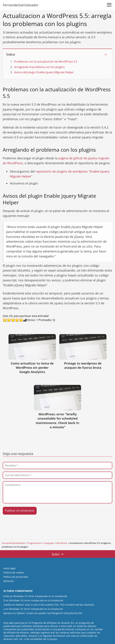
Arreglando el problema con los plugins (39, 67)
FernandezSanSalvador (21, 5)
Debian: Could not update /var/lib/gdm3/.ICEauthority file (49, 613)
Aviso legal (9, 568)
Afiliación (9, 581)
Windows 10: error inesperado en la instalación (40, 596)
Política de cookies (14, 573)
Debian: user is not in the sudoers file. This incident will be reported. (55, 605)
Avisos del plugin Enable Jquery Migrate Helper (44, 72)
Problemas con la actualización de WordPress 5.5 (46, 62)
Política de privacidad (16, 577)
